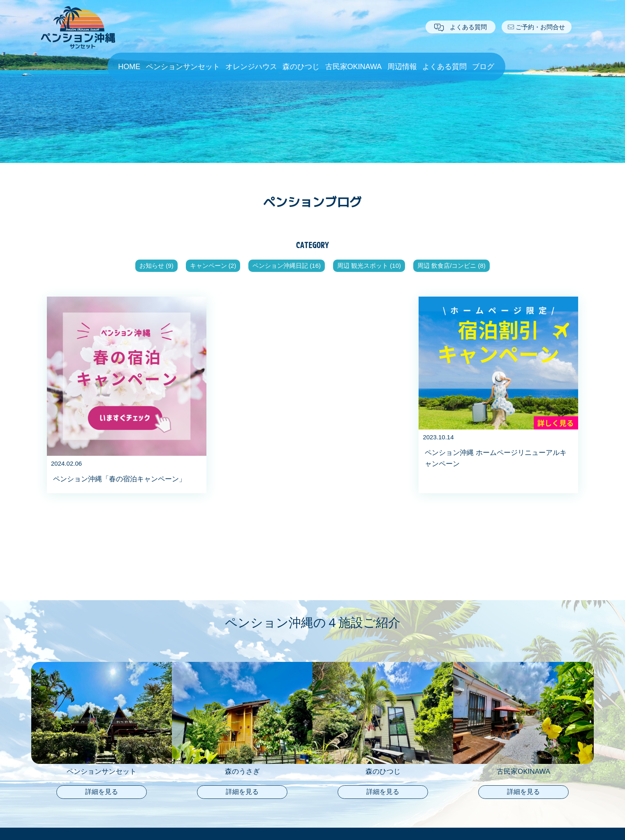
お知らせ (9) (156, 266)
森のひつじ (301, 67)
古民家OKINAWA (354, 67)
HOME (129, 67)
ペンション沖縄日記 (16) (287, 266)
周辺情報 (402, 67)
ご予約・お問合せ (536, 27)
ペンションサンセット (183, 67)
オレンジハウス (251, 67)
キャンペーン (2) (213, 266)
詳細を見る (102, 792)
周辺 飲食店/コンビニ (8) (451, 266)
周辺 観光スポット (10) (369, 266)
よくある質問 (461, 27)
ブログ (483, 67)
